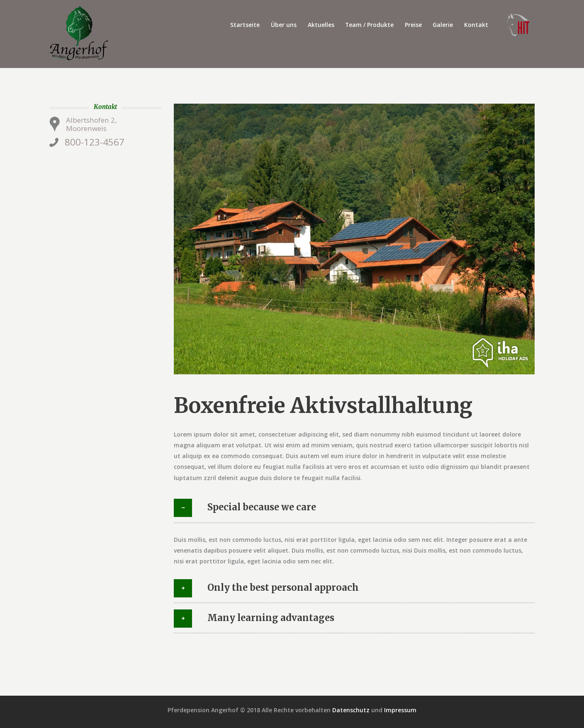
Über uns (284, 25)
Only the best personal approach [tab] (266, 588)
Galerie (443, 25)
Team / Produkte (369, 25)
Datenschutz (351, 710)
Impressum (400, 710)
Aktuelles (321, 25)
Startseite (245, 25)
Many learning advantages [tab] (254, 619)
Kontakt (476, 25)
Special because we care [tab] (245, 508)
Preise (413, 25)
